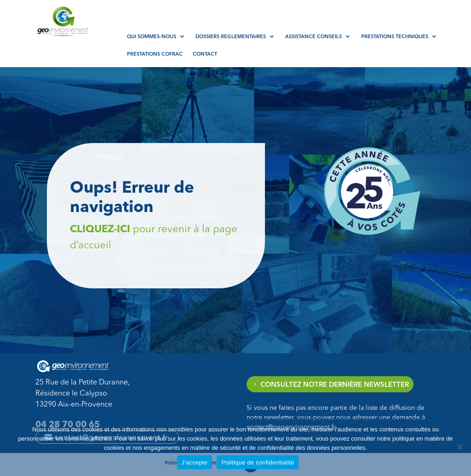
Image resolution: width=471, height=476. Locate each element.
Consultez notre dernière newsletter (335, 384)
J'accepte (195, 462)
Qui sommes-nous (152, 36)
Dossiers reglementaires (231, 36)
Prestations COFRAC (155, 54)
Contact (205, 54)
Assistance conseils (313, 36)
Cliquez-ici (184, 229)
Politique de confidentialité (258, 462)
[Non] (460, 447)
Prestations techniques (395, 36)
